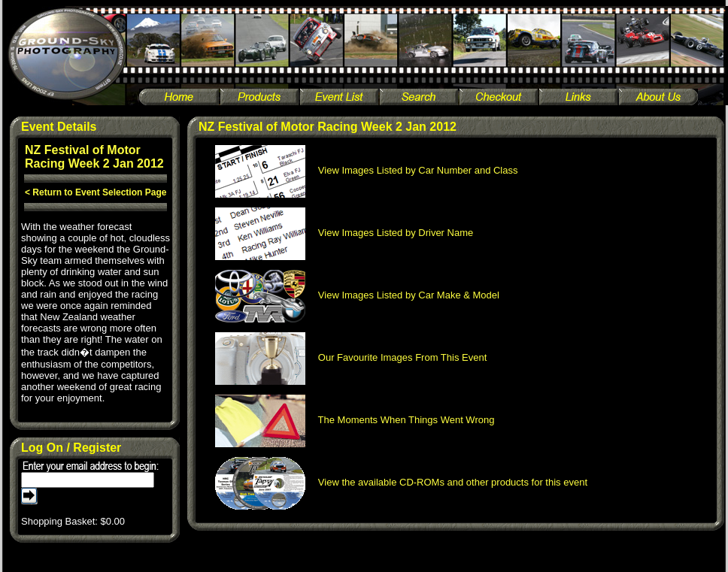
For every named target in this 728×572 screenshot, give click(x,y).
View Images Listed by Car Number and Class (367, 170)
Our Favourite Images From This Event (351, 357)
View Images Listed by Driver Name (344, 233)
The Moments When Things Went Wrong (355, 420)
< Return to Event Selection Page (96, 192)
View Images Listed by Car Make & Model (357, 295)
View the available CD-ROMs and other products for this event (402, 482)
